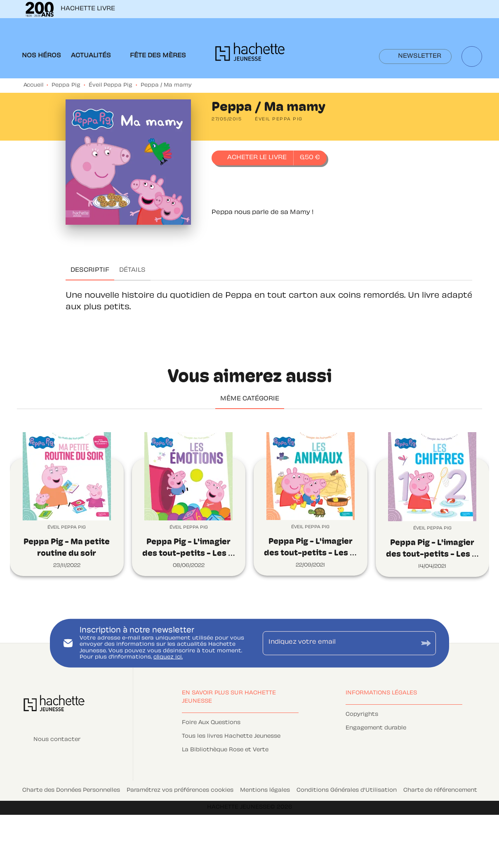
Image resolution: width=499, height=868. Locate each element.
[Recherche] (472, 56)
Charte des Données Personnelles (71, 790)
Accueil (33, 85)
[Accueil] (250, 54)
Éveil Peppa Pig (111, 85)
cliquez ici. (168, 657)
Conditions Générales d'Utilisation (347, 790)
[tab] (41, 56)
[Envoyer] (426, 643)
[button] (415, 56)
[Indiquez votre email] (339, 643)
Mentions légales (265, 790)
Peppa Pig (66, 85)
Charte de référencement (440, 790)
